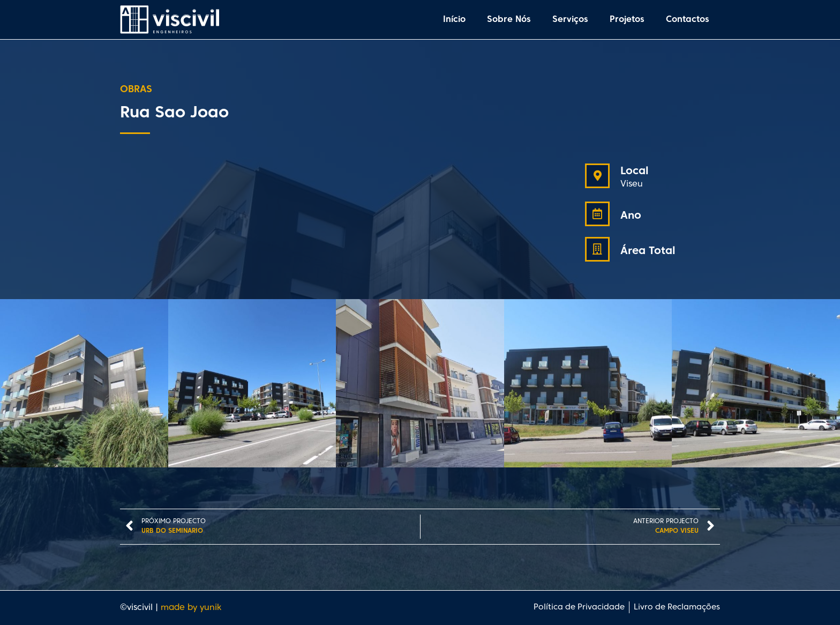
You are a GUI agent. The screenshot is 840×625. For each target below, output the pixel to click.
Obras (136, 90)
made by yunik (191, 608)
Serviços (570, 20)
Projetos (627, 20)
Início (454, 20)
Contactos (688, 20)
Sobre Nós (509, 20)
